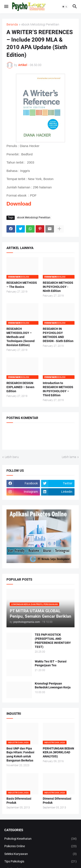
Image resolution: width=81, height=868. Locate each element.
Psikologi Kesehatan (40, 839)
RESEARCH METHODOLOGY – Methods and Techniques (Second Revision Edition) (21, 337)
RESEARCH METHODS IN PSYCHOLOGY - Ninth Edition (58, 287)
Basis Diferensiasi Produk (19, 801)
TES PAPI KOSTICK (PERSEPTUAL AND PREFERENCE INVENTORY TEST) (53, 641)
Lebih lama (69, 457)
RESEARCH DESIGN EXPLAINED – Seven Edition (20, 387)
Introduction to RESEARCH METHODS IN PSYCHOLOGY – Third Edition (58, 389)
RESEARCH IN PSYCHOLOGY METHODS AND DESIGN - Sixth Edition (58, 335)
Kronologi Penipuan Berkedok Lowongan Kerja (53, 686)
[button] (6, 7)
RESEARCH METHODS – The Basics (22, 285)
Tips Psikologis (40, 862)
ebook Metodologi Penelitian (40, 25)
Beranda (12, 25)
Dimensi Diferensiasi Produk (57, 801)
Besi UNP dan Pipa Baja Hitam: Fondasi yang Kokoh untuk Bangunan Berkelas (20, 755)
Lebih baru (12, 457)
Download (19, 204)
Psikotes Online (40, 846)
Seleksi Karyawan (40, 854)
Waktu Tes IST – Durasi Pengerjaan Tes (51, 663)
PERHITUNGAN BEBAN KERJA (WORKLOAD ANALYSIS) (58, 752)
